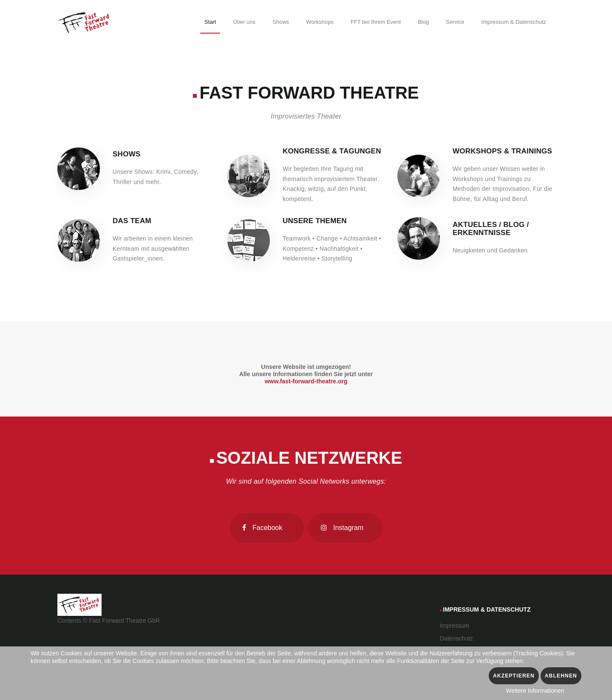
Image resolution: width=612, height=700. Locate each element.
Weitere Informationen (535, 691)
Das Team (132, 221)
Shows (127, 154)
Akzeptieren (514, 676)
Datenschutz (456, 638)
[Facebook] (267, 528)
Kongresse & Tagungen (332, 151)
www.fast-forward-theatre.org (306, 381)
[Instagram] (345, 528)
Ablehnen (561, 676)
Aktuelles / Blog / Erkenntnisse (491, 229)
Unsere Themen (315, 221)
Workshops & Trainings (502, 151)
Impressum (455, 626)
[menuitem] (210, 23)
